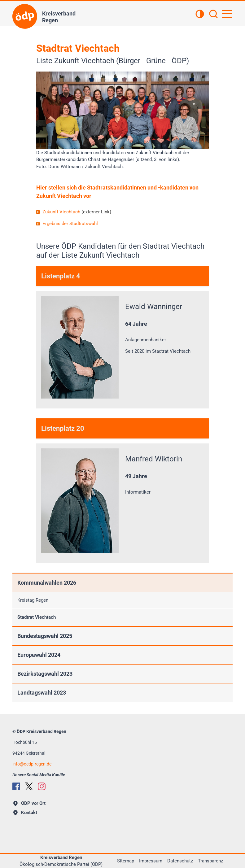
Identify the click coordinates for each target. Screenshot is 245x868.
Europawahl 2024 (39, 655)
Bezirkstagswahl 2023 (45, 674)
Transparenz (210, 861)
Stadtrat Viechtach (37, 617)
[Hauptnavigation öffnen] (227, 14)
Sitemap (126, 861)
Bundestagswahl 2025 (45, 636)
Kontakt (25, 813)
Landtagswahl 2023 (42, 693)
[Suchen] (213, 15)
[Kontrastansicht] (200, 15)
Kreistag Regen (33, 600)
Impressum (151, 861)
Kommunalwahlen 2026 (47, 583)
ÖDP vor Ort (29, 803)
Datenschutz (180, 861)
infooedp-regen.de (32, 764)
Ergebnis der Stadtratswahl (70, 224)
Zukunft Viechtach (77, 212)
